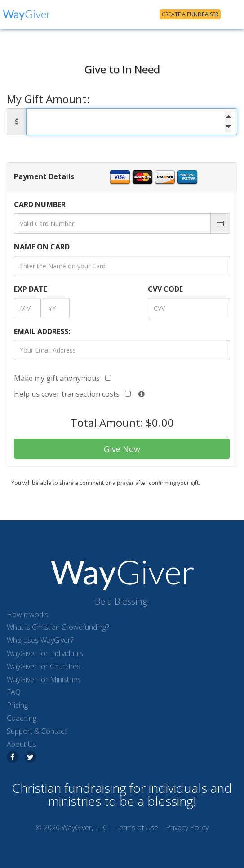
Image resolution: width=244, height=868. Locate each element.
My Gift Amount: (48, 99)
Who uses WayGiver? (40, 640)
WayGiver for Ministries (44, 679)
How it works (28, 615)
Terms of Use (137, 827)
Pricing (17, 705)
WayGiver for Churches (44, 666)
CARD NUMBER (40, 204)
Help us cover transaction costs (72, 394)
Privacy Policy (187, 827)
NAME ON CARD (42, 247)
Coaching (22, 718)
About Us (22, 744)
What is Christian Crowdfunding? (58, 627)
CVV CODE (165, 289)
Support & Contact (37, 731)
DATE (31, 289)
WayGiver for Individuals (45, 653)
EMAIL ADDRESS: (42, 331)
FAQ (14, 692)
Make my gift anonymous (62, 378)
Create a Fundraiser (190, 14)
